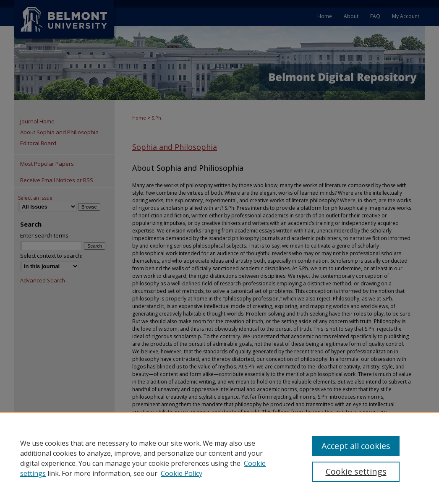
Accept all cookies (356, 446)
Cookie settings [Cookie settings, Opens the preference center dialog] (356, 471)
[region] (219, 458)
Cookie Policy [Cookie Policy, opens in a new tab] (182, 473)
